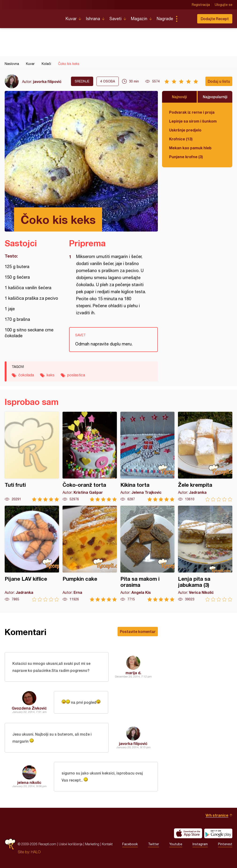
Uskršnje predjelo (185, 130)
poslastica (76, 375)
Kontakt (107, 844)
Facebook (130, 844)
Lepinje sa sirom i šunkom (193, 121)
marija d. (133, 673)
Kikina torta (148, 457)
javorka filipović (47, 81)
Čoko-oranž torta (90, 457)
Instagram (200, 844)
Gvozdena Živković (29, 708)
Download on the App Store (188, 833)
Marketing (92, 844)
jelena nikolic (29, 782)
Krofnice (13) (181, 139)
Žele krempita (205, 457)
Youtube (176, 844)
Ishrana (93, 19)
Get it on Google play (218, 833)
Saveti (115, 19)
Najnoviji (179, 97)
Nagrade (165, 19)
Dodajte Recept (215, 19)
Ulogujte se (224, 5)
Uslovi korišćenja (71, 844)
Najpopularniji (215, 97)
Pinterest (225, 844)
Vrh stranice (217, 815)
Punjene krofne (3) (186, 157)
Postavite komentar (138, 631)
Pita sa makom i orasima (148, 554)
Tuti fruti (32, 457)
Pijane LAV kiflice (32, 554)
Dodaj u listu (219, 81)
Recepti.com (32, 17)
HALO (36, 852)
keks (51, 375)
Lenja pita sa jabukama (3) (205, 554)
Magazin (139, 19)
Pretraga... (186, 19)
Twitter (154, 844)
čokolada (26, 375)
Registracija (201, 5)
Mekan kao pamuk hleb (190, 148)
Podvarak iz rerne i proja (192, 112)
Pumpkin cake (90, 554)
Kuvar (71, 19)
